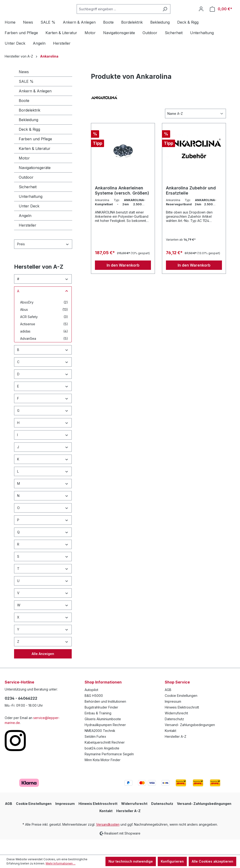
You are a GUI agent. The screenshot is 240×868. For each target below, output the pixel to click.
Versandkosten (108, 840)
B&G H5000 (94, 711)
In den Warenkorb (123, 281)
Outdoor (26, 193)
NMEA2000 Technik (100, 746)
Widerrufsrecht (176, 729)
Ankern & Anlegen (35, 106)
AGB (168, 705)
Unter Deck (29, 221)
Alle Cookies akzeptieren (212, 861)
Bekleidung (28, 135)
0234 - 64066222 (21, 714)
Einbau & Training (98, 729)
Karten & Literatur (35, 164)
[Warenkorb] (221, 17)
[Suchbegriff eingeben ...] (130, 17)
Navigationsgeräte (35, 183)
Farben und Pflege (35, 154)
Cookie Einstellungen (181, 711)
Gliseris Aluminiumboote (103, 734)
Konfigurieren (172, 861)
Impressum (173, 717)
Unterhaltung (31, 212)
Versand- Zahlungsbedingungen (190, 740)
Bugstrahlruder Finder (101, 723)
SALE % (26, 97)
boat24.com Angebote (102, 764)
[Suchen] (177, 17)
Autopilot (91, 705)
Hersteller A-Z (176, 752)
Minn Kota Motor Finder (103, 775)
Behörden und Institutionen (105, 717)
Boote (24, 116)
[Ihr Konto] (201, 17)
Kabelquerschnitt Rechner (105, 758)
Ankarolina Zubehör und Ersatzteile (191, 206)
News (24, 87)
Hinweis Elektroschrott (182, 723)
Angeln (25, 231)
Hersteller (28, 241)
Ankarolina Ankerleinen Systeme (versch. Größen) (122, 206)
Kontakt (171, 746)
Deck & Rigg (29, 145)
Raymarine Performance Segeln (109, 769)
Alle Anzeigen (43, 669)
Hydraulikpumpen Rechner (105, 740)
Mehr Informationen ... (61, 863)
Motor (24, 174)
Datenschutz (174, 734)
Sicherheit (28, 202)
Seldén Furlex (95, 752)
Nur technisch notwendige (131, 861)
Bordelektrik (30, 126)
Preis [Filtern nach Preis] (43, 259)
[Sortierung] (195, 129)
